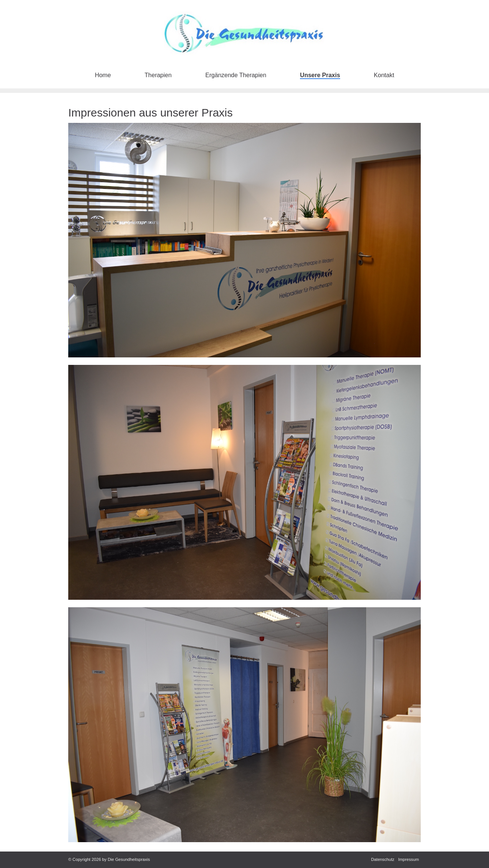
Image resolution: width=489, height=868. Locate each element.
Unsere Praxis (320, 75)
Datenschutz (382, 859)
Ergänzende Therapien (236, 75)
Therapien (158, 75)
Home (103, 75)
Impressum (409, 859)
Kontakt (384, 75)
